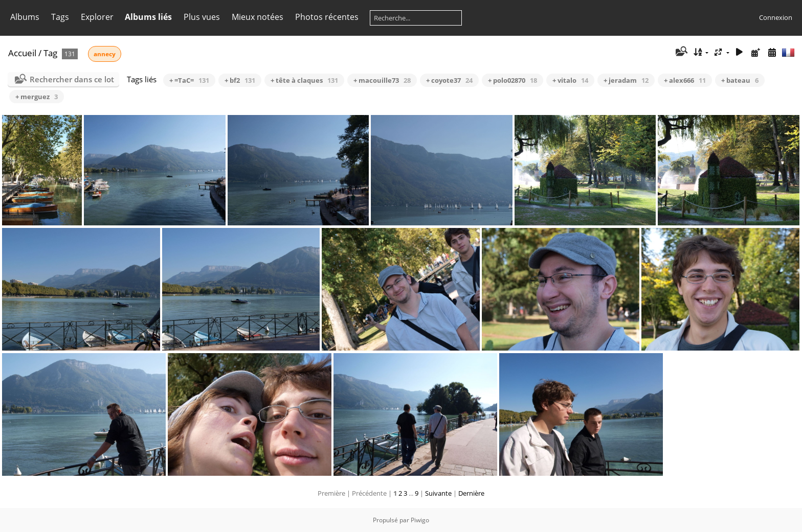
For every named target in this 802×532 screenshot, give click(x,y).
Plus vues (202, 17)
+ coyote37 (449, 80)
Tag (50, 53)
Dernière (471, 493)
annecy (105, 54)
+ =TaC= (189, 80)
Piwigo (420, 520)
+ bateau (740, 80)
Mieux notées (258, 17)
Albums (25, 17)
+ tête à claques (304, 80)
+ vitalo (570, 80)
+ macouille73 (382, 80)
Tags (60, 17)
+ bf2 (240, 80)
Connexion (776, 17)
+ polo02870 (513, 80)
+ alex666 (685, 80)
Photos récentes (327, 17)
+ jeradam (626, 80)
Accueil (22, 53)
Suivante (438, 493)
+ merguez (37, 97)
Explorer (97, 17)
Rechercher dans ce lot (72, 79)
